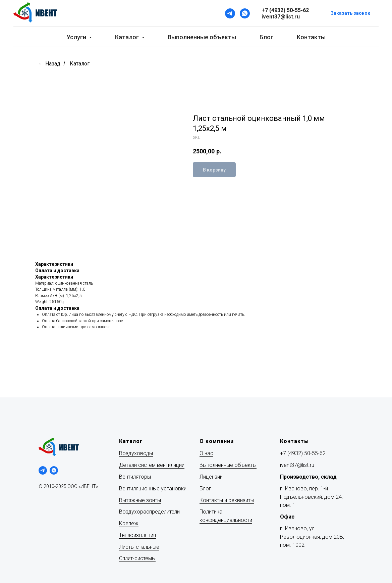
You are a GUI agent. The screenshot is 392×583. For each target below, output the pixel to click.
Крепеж (129, 523)
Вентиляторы (135, 477)
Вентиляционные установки (153, 489)
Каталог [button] (128, 37)
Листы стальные (139, 547)
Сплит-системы (137, 558)
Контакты (311, 37)
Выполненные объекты (202, 37)
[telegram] (43, 470)
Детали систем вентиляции (152, 465)
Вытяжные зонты (140, 500)
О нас (206, 453)
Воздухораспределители (149, 512)
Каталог (80, 64)
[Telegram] (230, 13)
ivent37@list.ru (297, 465)
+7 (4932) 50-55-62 (303, 453)
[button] (350, 14)
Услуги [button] (77, 37)
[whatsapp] (54, 470)
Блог (266, 37)
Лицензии (211, 477)
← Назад (49, 64)
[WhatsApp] (245, 13)
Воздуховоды (136, 453)
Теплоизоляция (137, 535)
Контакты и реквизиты (227, 500)
